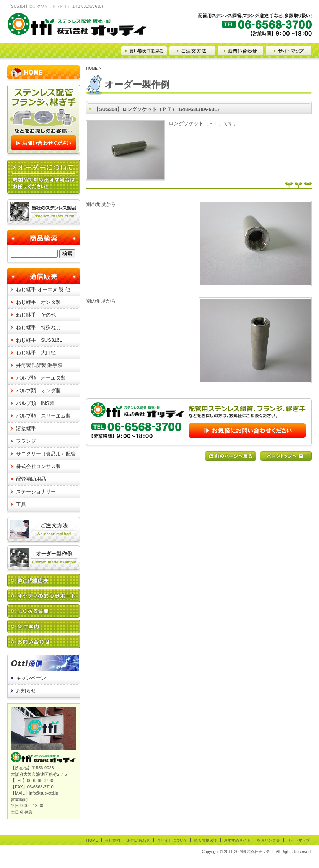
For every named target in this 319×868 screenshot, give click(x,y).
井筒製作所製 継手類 (39, 365)
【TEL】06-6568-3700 (254, 28)
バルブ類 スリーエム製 (43, 416)
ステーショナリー (36, 492)
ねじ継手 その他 (36, 315)
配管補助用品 (31, 479)
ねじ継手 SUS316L (39, 340)
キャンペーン (31, 678)
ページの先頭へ (286, 456)
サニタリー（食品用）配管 (46, 454)
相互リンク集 (269, 840)
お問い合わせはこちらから (199, 423)
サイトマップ (298, 840)
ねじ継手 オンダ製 (38, 302)
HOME (92, 68)
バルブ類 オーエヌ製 (41, 378)
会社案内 (112, 840)
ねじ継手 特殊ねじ (38, 327)
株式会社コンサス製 (38, 466)
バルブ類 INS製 (35, 403)
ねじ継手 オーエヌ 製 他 (43, 290)
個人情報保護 (205, 840)
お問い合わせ (138, 840)
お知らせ (26, 691)
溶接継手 (26, 428)
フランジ (26, 441)
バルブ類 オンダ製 (38, 391)
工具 (21, 504)
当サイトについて (172, 840)
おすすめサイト (237, 840)
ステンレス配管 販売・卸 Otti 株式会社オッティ (77, 28)
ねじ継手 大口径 (36, 353)
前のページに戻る (230, 456)
